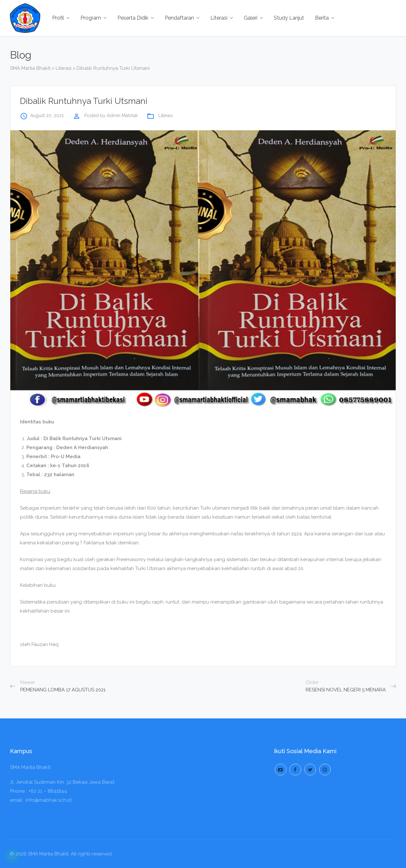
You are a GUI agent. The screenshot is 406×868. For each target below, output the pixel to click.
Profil (61, 18)
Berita (325, 18)
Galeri (253, 18)
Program (93, 18)
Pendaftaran (182, 18)
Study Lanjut (289, 18)
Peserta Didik (136, 18)
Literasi (222, 18)
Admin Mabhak (122, 115)
